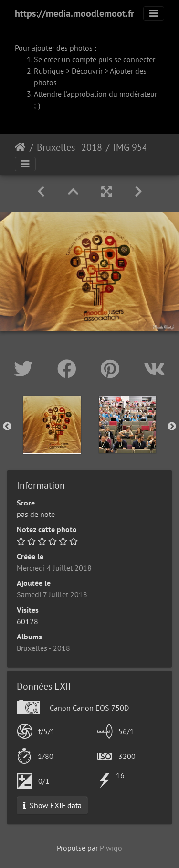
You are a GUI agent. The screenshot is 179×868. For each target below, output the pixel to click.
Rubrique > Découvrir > (72, 71)
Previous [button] (7, 427)
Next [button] (172, 427)
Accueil (20, 147)
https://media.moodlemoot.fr (74, 13)
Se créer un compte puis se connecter (95, 59)
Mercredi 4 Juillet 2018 (54, 568)
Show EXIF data (52, 805)
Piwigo (111, 848)
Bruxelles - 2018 (69, 147)
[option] (52, 425)
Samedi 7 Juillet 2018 (52, 594)
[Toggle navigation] (154, 13)
